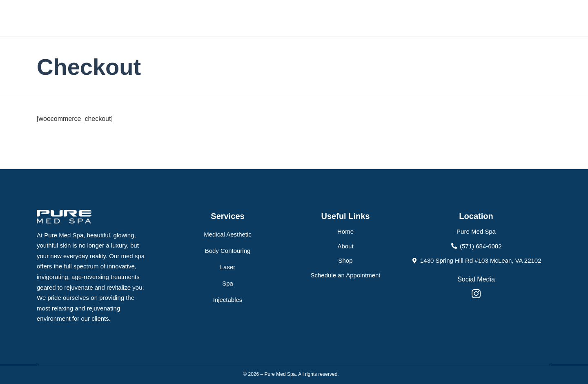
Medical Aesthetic (228, 234)
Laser (228, 267)
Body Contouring (228, 251)
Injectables (228, 300)
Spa (228, 283)
